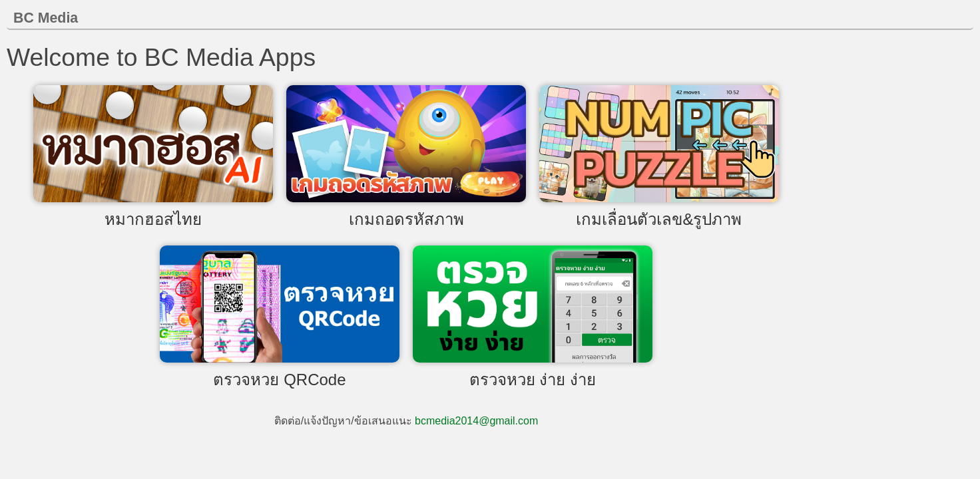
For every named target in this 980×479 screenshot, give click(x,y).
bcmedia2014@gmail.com (476, 421)
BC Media (46, 18)
